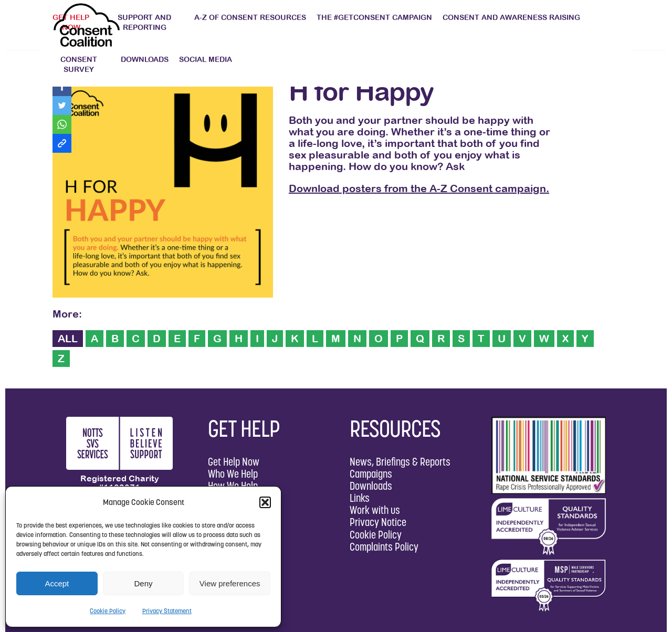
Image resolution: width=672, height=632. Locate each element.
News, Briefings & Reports (400, 462)
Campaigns (371, 474)
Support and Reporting (144, 22)
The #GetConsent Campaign (374, 17)
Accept (57, 583)
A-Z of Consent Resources (250, 17)
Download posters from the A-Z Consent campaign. (419, 188)
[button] (265, 502)
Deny (143, 583)
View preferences (230, 583)
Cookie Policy (108, 611)
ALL (68, 338)
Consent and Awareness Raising (511, 17)
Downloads (145, 59)
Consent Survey (79, 64)
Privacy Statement (167, 611)
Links (360, 498)
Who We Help (233, 474)
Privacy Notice (378, 522)
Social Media (206, 59)
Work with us (375, 510)
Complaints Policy (384, 547)
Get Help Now (234, 462)
